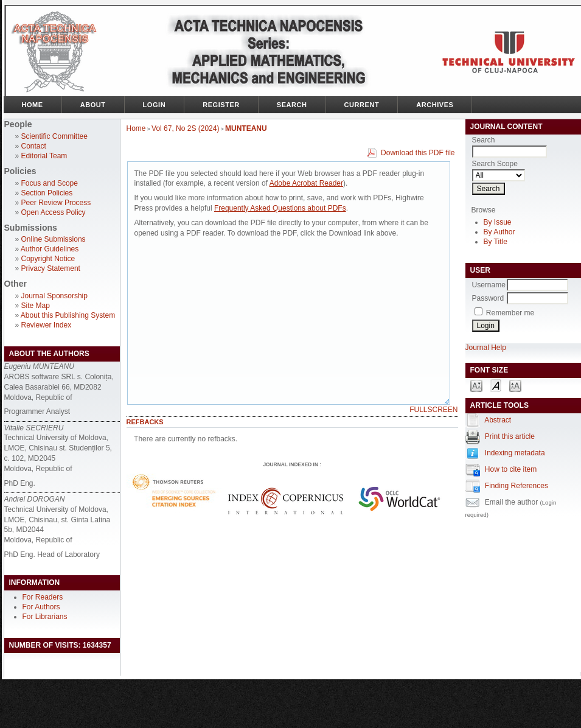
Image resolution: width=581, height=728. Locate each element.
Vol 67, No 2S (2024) (185, 128)
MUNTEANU (246, 128)
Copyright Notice (48, 259)
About (93, 105)
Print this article (510, 436)
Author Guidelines (50, 249)
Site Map (36, 306)
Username (489, 285)
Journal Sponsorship (54, 296)
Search (292, 105)
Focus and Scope (50, 183)
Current (362, 105)
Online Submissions (54, 239)
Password (488, 298)
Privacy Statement (51, 268)
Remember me (510, 313)
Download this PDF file (418, 153)
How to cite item (511, 469)
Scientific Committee (54, 136)
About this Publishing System (68, 315)
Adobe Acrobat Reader (306, 183)
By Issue (498, 222)
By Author (499, 232)
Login (155, 105)
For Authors (41, 607)
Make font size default (496, 385)
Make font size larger (515, 385)
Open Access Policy (54, 212)
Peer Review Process (56, 203)
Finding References (517, 486)
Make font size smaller (476, 385)
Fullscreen (433, 410)
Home (33, 105)
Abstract (498, 420)
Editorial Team (44, 156)
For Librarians (45, 617)
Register (221, 105)
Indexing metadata (515, 453)
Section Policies (47, 193)
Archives (435, 105)
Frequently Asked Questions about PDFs (280, 208)
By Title (496, 242)
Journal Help (486, 348)
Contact (34, 146)
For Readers (43, 597)
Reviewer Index (47, 325)
